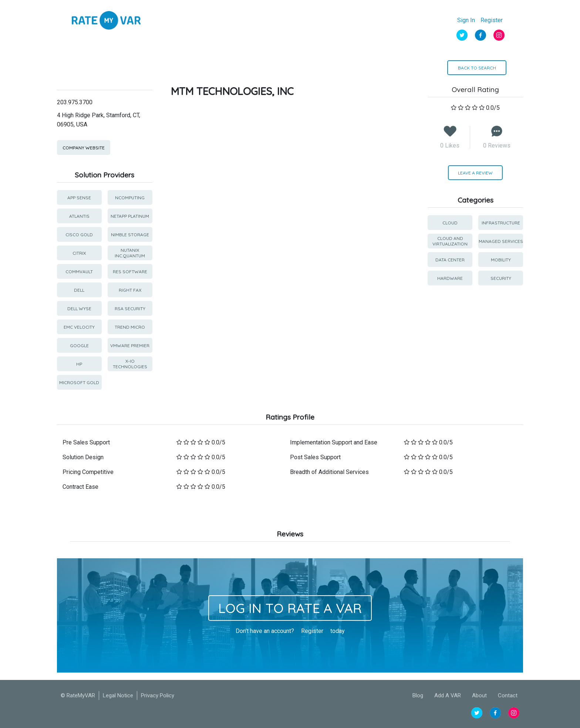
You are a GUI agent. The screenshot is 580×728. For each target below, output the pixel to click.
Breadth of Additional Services (329, 472)
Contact (508, 695)
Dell (79, 290)
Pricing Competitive (88, 472)
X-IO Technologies (130, 364)
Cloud (450, 223)
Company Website (84, 148)
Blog (418, 695)
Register (492, 20)
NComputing (130, 198)
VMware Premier (130, 346)
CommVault (79, 272)
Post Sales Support (315, 457)
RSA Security (130, 309)
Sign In (466, 20)
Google (79, 346)
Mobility (501, 260)
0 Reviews (497, 145)
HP (79, 364)
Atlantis (79, 216)
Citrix (79, 253)
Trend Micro (130, 327)
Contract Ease (80, 487)
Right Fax (130, 290)
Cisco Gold (79, 235)
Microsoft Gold (79, 382)
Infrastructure (501, 223)
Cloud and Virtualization (450, 241)
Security (501, 278)
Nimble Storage (130, 235)
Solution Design (83, 457)
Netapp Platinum (130, 216)
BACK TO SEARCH (477, 68)
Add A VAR (448, 695)
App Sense (79, 198)
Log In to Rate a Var (290, 608)
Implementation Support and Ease (334, 442)
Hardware (450, 278)
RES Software (130, 272)
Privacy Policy (158, 695)
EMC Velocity (79, 327)
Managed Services (501, 241)
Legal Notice (118, 695)
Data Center (450, 260)
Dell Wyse (79, 309)
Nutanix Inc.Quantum (130, 253)
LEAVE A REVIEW (475, 173)
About (479, 695)
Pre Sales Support (86, 442)
